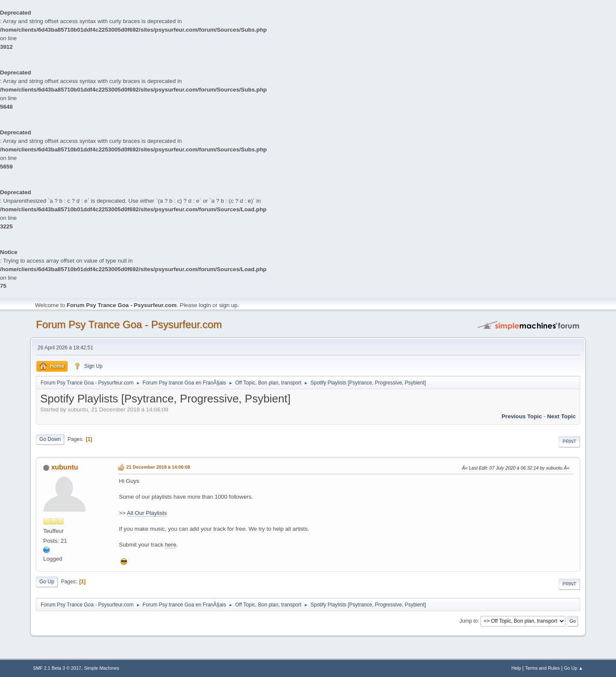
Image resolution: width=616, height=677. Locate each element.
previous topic (522, 416)
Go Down (50, 439)
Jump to (469, 621)
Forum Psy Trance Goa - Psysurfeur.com (129, 324)
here (170, 545)
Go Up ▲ (573, 668)
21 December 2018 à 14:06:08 (158, 467)
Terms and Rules (543, 668)
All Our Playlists (147, 513)
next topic (561, 416)
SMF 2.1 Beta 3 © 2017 (57, 668)
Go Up (47, 582)
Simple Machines (102, 668)
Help (516, 668)
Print (569, 441)
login (205, 305)
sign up (228, 305)
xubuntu (64, 467)
